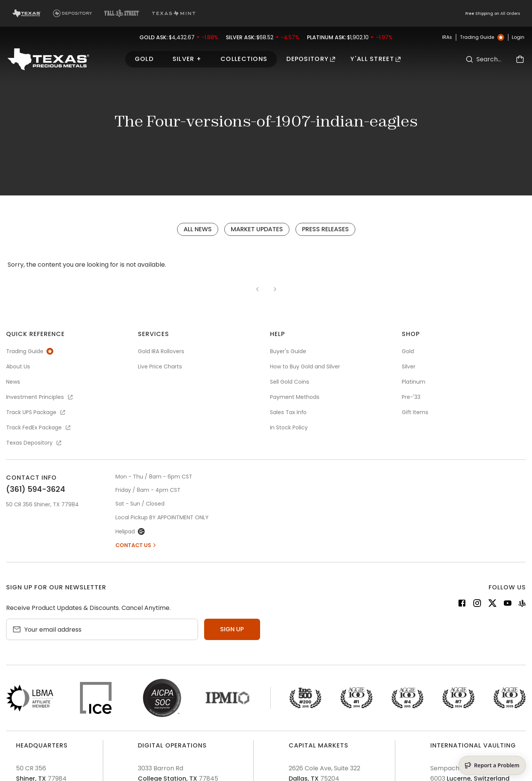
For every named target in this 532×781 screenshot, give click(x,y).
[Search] (470, 59)
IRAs (447, 37)
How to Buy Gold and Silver (305, 366)
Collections (244, 59)
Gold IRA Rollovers (161, 351)
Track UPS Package (36, 412)
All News (198, 229)
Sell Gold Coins (290, 382)
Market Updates (257, 229)
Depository (311, 59)
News (13, 382)
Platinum (414, 382)
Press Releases (325, 229)
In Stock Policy (289, 427)
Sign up (232, 629)
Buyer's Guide (288, 351)
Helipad (130, 531)
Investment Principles (40, 397)
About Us (18, 366)
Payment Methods (295, 397)
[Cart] (520, 59)
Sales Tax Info (288, 412)
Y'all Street (375, 59)
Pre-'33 (411, 397)
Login (518, 37)
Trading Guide (482, 37)
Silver (409, 366)
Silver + (187, 59)
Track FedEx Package (39, 427)
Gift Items (415, 412)
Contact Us (136, 545)
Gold (144, 59)
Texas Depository (34, 443)
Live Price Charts (160, 366)
